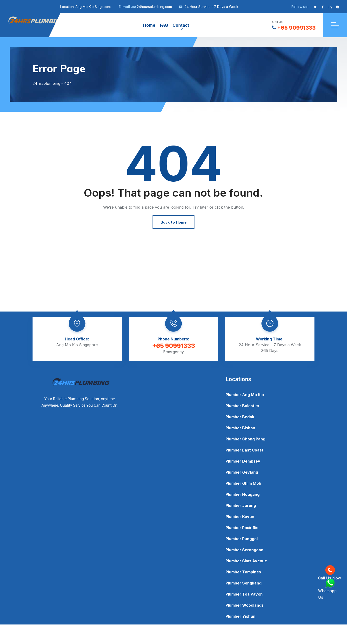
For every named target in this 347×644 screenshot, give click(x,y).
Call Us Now (330, 573)
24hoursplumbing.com (154, 7)
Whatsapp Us (327, 589)
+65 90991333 (294, 28)
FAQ (164, 25)
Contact (181, 25)
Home (149, 25)
